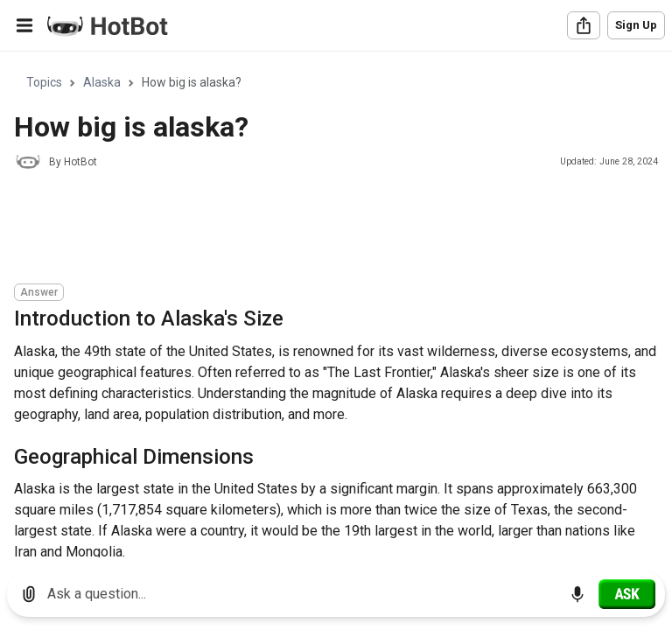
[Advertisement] (332, 229)
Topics (44, 82)
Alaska (102, 82)
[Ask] (627, 594)
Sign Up (636, 25)
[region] (336, 305)
